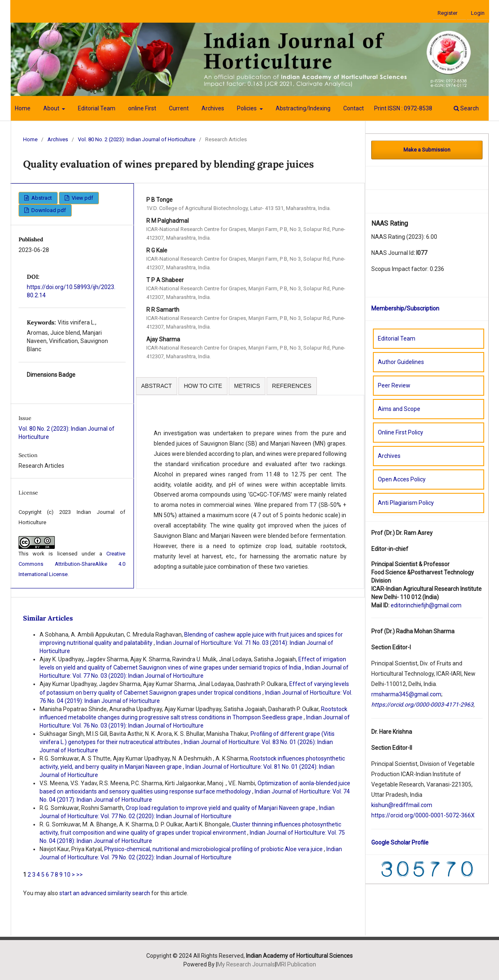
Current (179, 108)
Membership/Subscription (405, 308)
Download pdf (48, 210)
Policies (247, 108)
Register (447, 13)
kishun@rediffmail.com (402, 805)
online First (142, 108)
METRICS (247, 386)
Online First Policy (401, 432)
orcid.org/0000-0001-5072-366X (432, 815)
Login (478, 13)
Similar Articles (48, 618)
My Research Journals (246, 964)
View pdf (82, 198)
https (378, 815)
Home (23, 108)
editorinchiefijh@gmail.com (426, 605)
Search (466, 108)
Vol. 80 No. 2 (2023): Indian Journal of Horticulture (137, 139)
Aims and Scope (399, 409)
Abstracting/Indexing (303, 108)
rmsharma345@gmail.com (406, 694)
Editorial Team (97, 108)
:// (388, 815)
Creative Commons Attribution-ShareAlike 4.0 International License (72, 564)
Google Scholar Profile (400, 842)
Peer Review (394, 385)
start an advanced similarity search (105, 893)
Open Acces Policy (402, 479)
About (52, 108)
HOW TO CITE (203, 386)
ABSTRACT (157, 386)
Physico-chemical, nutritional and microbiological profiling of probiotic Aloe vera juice (214, 849)
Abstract (41, 198)
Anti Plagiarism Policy (406, 503)
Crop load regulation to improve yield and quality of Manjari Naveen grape (221, 808)
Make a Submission (427, 150)
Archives (213, 108)
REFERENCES (292, 386)
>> (80, 875)
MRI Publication (296, 964)
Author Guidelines (401, 362)
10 (67, 875)
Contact (354, 108)
